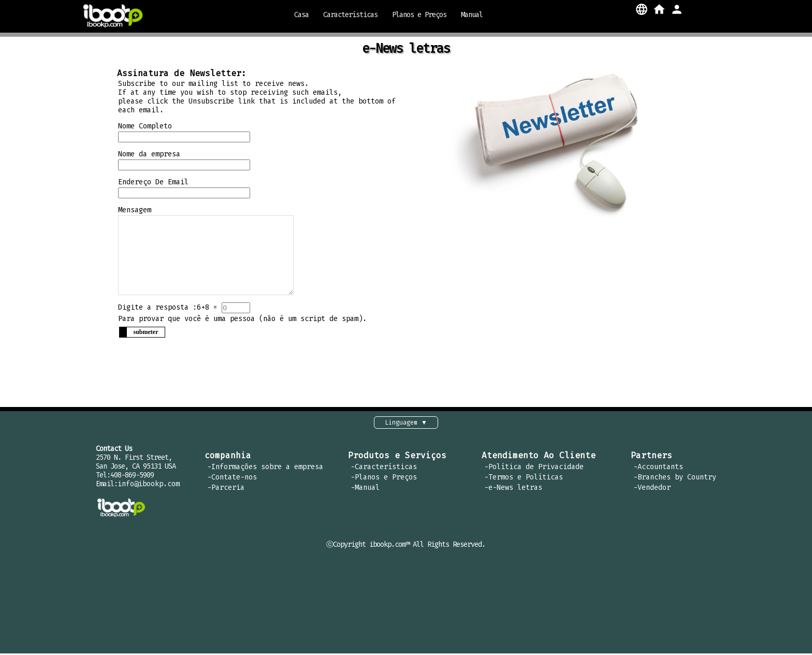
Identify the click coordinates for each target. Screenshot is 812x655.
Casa (301, 15)
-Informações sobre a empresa (265, 468)
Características (350, 15)
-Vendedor (652, 489)
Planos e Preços (419, 15)
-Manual (365, 489)
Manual (472, 15)
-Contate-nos (232, 479)
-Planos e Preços (384, 479)
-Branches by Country (675, 479)
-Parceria (226, 489)
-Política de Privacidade (534, 468)
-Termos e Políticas (524, 479)
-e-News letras (513, 489)
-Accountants (658, 468)
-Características (384, 468)
